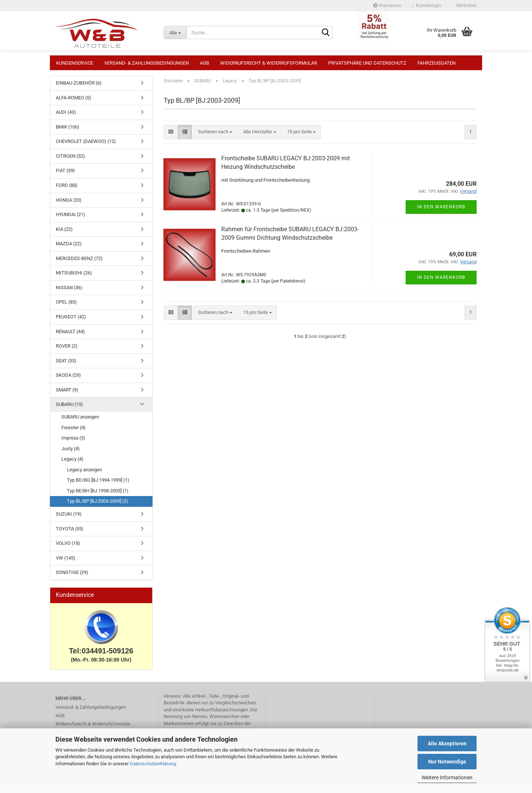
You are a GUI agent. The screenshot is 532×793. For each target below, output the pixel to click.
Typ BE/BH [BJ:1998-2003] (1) (98, 494)
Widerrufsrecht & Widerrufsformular (269, 63)
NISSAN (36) (69, 291)
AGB (204, 63)
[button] (171, 136)
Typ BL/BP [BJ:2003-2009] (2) (98, 505)
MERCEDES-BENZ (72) (79, 262)
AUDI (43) (66, 116)
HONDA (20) (69, 204)
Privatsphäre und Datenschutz (367, 63)
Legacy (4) (72, 463)
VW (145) (66, 562)
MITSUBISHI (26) (74, 276)
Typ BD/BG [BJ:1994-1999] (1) (98, 484)
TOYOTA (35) (70, 532)
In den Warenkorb (441, 211)
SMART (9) (67, 394)
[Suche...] (175, 33)
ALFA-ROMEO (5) (74, 101)
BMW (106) (68, 131)
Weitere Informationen (447, 777)
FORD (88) (67, 189)
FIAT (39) (65, 174)
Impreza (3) (73, 442)
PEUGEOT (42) (71, 320)
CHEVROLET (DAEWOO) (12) (86, 145)
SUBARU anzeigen (80, 421)
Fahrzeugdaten (436, 63)
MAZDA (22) (69, 247)
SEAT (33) (66, 364)
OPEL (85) (66, 306)
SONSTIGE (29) (72, 576)
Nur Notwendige (447, 762)
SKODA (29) (68, 379)
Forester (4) (74, 431)
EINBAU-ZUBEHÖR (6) (79, 87)
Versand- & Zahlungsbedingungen (146, 63)
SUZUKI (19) (69, 518)
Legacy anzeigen (84, 473)
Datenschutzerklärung (153, 764)
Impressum (387, 6)
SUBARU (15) (69, 408)
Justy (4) (71, 452)
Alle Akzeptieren (447, 744)
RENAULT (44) (70, 335)
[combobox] (215, 136)
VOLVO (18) (68, 547)
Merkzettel (465, 6)
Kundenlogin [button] (427, 6)
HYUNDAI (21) (71, 218)
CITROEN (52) (70, 160)
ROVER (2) (67, 350)
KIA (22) (64, 233)
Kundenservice (75, 63)
